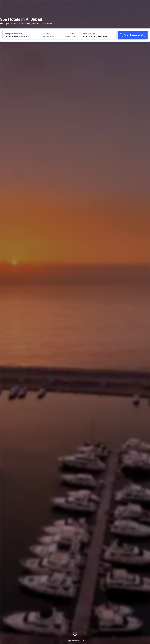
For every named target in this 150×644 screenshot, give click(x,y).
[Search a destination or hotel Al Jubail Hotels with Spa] (21, 35)
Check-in (46, 34)
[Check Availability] (133, 35)
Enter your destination (13, 34)
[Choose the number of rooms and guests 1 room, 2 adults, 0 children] (98, 35)
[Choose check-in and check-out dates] (50, 35)
